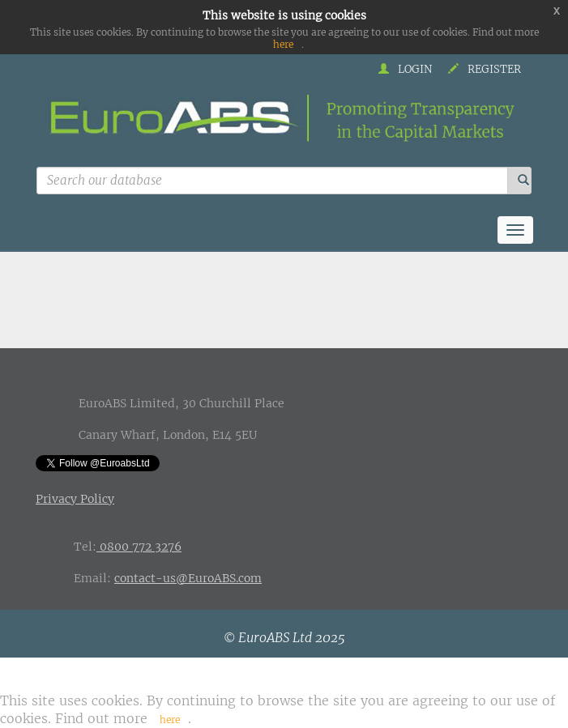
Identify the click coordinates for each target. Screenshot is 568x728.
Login (405, 69)
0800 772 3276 (139, 547)
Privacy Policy (75, 499)
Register (485, 69)
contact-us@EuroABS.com (188, 578)
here (283, 44)
